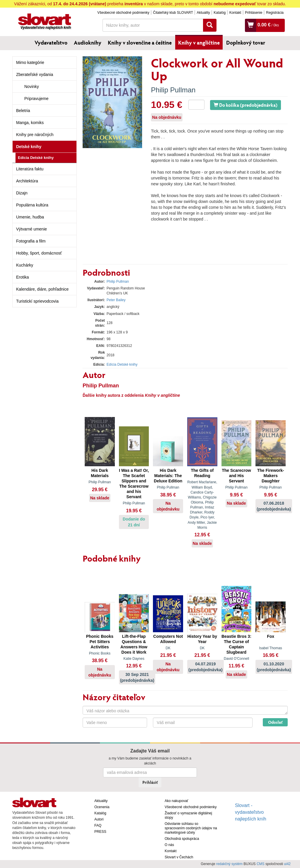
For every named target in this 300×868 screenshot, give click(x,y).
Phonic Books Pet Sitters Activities (100, 642)
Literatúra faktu (30, 169)
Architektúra (27, 181)
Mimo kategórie (30, 62)
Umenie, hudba (30, 217)
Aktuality (203, 13)
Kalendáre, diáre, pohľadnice (42, 289)
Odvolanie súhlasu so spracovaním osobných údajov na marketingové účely (191, 828)
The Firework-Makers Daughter (271, 476)
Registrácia (275, 13)
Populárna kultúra (32, 205)
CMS (261, 864)
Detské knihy (29, 147)
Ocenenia (102, 807)
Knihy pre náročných (35, 135)
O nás (169, 845)
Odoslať (275, 722)
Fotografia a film (31, 241)
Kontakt (235, 13)
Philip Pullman (173, 90)
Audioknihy (88, 43)
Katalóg (220, 13)
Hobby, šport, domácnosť (39, 253)
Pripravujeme (36, 99)
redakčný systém (229, 864)
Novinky (32, 87)
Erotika (23, 277)
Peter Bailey (116, 300)
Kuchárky (25, 265)
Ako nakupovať (177, 801)
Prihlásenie (254, 13)
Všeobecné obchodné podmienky (123, 13)
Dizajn (22, 193)
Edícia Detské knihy (36, 158)
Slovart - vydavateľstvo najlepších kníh (251, 812)
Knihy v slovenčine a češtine (140, 43)
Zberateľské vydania (35, 74)
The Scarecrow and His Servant (236, 476)
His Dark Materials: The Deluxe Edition (168, 476)
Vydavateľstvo (51, 43)
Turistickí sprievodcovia (37, 301)
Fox (271, 636)
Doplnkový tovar (246, 43)
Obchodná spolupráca (182, 839)
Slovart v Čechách (179, 857)
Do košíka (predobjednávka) (246, 105)
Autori (99, 819)
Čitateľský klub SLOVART (173, 13)
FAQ (98, 825)
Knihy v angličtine (199, 43)
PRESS (100, 832)
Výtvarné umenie (31, 229)
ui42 (287, 864)
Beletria (23, 111)
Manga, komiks (30, 123)
